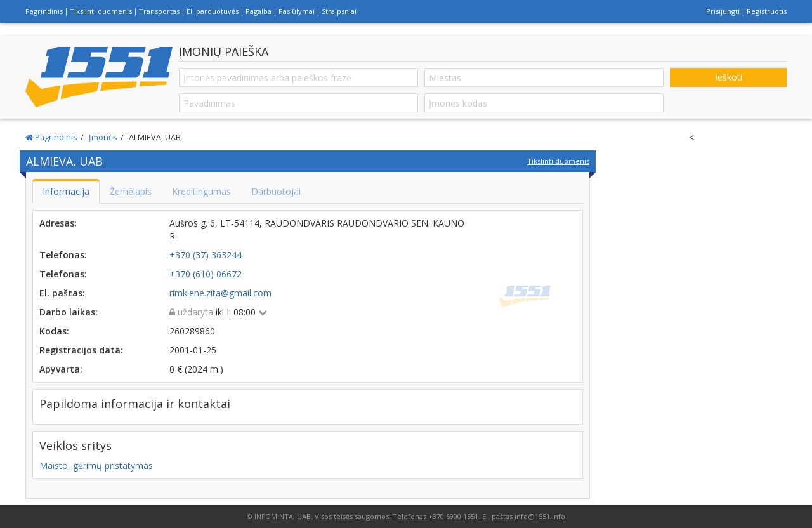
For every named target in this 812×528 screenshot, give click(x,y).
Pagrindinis (44, 11)
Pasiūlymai (297, 11)
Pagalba (259, 11)
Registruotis (767, 11)
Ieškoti (729, 77)
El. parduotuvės (213, 11)
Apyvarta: (61, 369)
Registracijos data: (81, 350)
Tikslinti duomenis (101, 11)
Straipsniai (339, 11)
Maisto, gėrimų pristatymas (96, 465)
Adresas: (58, 223)
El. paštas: (62, 293)
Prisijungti (723, 11)
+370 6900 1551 (453, 516)
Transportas (159, 11)
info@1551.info (540, 516)
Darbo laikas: (69, 312)
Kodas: (54, 331)
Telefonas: (63, 255)
